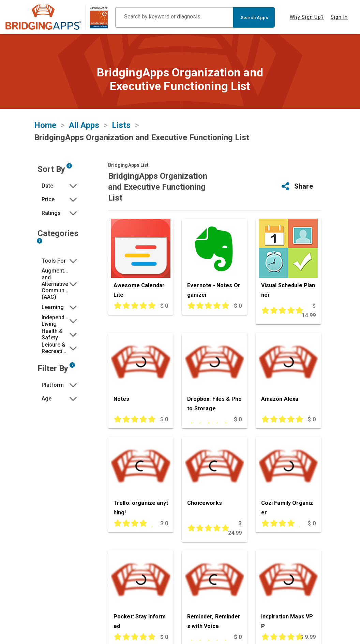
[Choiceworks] (214, 478)
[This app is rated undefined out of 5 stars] (205, 420)
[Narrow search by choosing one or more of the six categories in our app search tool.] (40, 241)
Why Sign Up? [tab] (307, 17)
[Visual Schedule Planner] (288, 260)
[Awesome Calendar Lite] (141, 260)
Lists (121, 125)
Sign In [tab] (339, 17)
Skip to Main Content (0, 0)
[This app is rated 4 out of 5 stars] (132, 524)
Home (45, 125)
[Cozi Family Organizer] (288, 478)
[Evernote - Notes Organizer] (214, 260)
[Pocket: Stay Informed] (141, 591)
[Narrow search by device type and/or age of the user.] (72, 365)
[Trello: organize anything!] (141, 478)
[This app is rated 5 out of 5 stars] (132, 306)
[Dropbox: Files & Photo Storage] (214, 374)
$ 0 (164, 306)
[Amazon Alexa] (288, 374)
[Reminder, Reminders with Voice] (214, 591)
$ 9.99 (308, 637)
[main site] (57, 17)
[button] (60, 186)
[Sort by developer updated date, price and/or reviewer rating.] (69, 166)
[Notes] (141, 374)
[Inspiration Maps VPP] (288, 591)
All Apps (84, 125)
